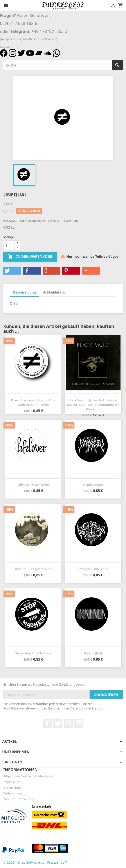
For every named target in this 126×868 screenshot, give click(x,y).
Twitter (58, 723)
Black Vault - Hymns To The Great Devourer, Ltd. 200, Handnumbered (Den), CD (93, 405)
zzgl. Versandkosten (33, 221)
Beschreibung (24, 292)
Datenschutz (13, 788)
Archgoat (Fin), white (93, 569)
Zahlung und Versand (19, 799)
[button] (12, 271)
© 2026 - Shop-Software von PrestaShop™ (35, 862)
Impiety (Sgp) (93, 485)
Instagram (79, 723)
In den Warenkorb (30, 257)
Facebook (47, 723)
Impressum (12, 782)
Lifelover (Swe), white (33, 485)
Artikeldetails (54, 292)
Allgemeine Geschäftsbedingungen (29, 776)
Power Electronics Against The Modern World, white (33, 402)
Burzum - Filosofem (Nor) (33, 569)
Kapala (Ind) (93, 653)
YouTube (68, 723)
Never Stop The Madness (33, 653)
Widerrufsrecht (14, 793)
